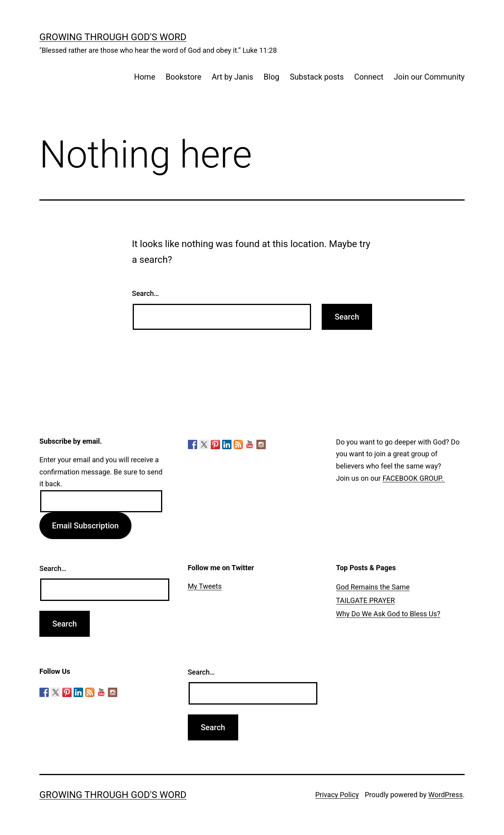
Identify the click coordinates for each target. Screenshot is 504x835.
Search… (145, 293)
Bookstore (184, 77)
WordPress (446, 795)
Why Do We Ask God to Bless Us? (388, 614)
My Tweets (205, 586)
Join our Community (429, 77)
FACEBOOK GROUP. (414, 478)
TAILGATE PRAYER (365, 600)
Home (145, 77)
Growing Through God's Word (113, 37)
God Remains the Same (373, 587)
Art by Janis (233, 77)
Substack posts (317, 77)
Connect (369, 77)
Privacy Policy (337, 795)
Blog (272, 77)
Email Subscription (85, 526)
